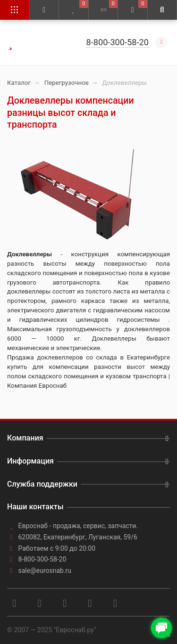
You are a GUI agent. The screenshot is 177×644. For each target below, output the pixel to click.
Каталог (19, 83)
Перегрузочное (67, 83)
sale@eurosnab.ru (45, 571)
